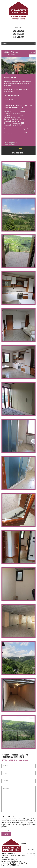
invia (6, 834)
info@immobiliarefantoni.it (11, 861)
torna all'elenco (18, 153)
